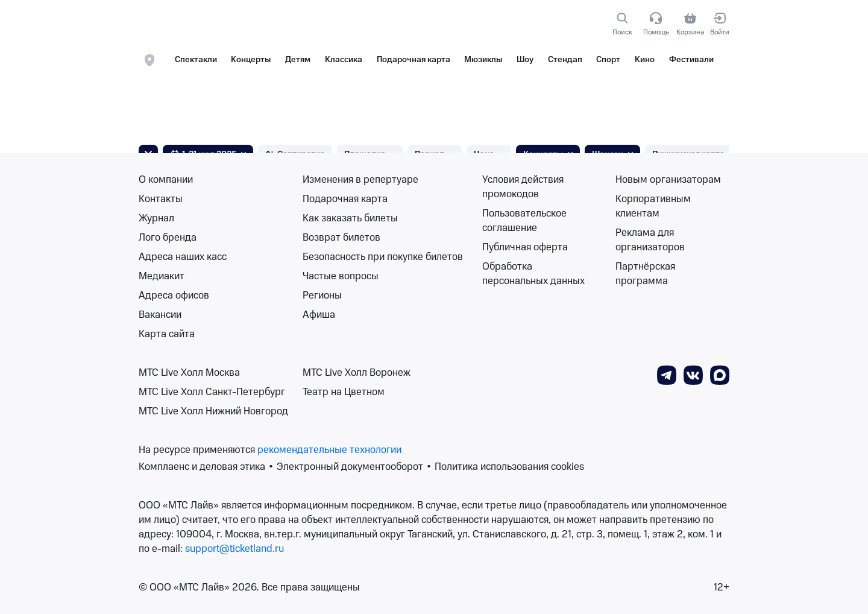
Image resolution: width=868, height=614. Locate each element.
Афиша (319, 315)
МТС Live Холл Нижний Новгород (213, 411)
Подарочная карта (345, 199)
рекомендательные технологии (329, 450)
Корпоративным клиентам (653, 206)
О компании (166, 180)
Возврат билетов (341, 238)
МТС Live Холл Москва (189, 373)
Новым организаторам (668, 180)
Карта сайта (167, 334)
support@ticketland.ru (234, 549)
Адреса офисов (174, 296)
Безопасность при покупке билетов (383, 257)
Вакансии (160, 315)
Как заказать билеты (350, 218)
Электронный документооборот (350, 467)
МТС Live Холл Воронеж (357, 373)
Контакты (161, 199)
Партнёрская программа (645, 274)
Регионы (322, 296)
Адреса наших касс (183, 257)
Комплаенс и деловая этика (202, 467)
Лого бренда (168, 238)
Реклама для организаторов (650, 240)
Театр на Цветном (344, 392)
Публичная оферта (525, 247)
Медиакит (162, 276)
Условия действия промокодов (523, 187)
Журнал (156, 218)
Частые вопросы (341, 276)
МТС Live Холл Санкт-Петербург (212, 392)
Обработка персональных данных (533, 274)
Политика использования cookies (509, 467)
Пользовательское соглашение (524, 221)
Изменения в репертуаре (360, 180)
